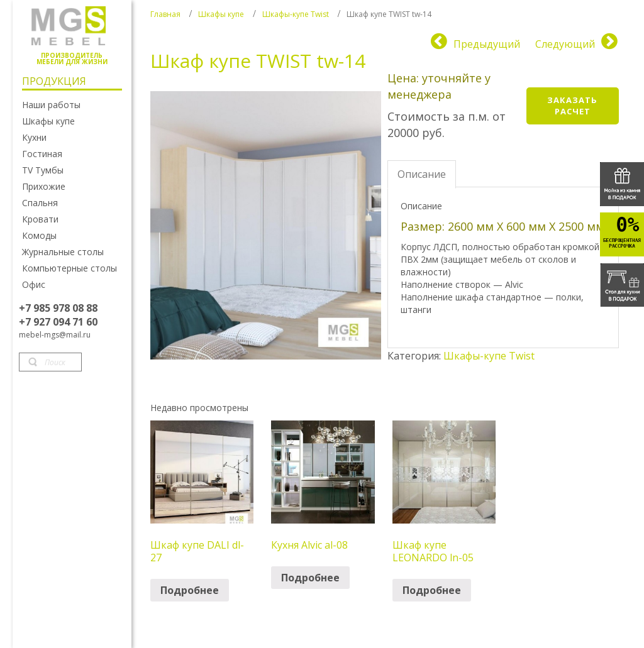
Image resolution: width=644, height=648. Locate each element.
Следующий (565, 44)
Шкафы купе (221, 14)
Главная (165, 14)
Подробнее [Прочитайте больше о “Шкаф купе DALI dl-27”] (190, 590)
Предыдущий (487, 44)
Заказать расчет (572, 106)
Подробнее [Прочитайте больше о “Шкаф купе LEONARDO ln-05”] (432, 590)
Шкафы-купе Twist (296, 14)
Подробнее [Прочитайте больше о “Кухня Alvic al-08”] (310, 578)
